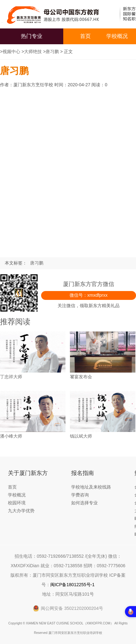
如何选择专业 (84, 503)
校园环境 (17, 503)
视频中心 (11, 52)
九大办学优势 (21, 511)
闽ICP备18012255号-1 (72, 585)
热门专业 (32, 36)
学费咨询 (80, 495)
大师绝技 (33, 52)
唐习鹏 (52, 52)
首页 (85, 36)
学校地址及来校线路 (91, 487)
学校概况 (117, 36)
